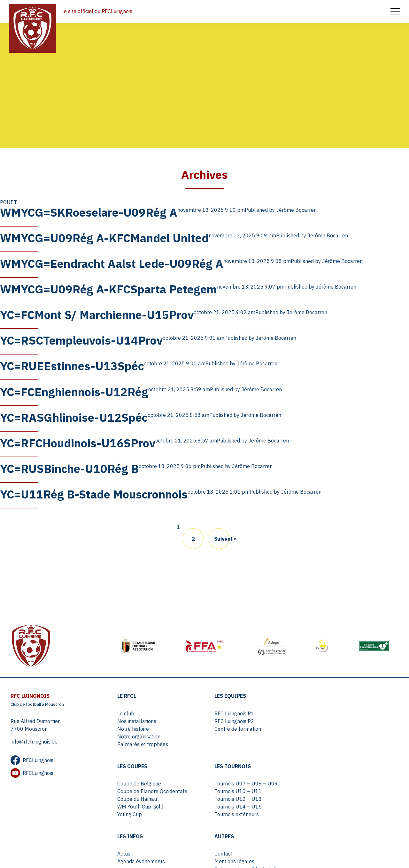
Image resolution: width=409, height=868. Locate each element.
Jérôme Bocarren (296, 212)
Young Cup (320, 744)
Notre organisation (139, 736)
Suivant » (222, 537)
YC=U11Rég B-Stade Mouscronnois (94, 493)
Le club (126, 713)
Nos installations (137, 721)
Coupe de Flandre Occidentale (343, 721)
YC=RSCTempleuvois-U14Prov (81, 341)
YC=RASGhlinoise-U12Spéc (74, 417)
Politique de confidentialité (339, 798)
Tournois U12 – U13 (141, 798)
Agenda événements (237, 791)
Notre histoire (133, 728)
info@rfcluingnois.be (34, 741)
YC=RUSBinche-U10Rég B (69, 467)
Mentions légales (328, 791)
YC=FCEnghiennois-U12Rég (74, 391)
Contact (317, 783)
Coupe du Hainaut (329, 728)
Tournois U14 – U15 (141, 806)
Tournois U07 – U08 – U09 (149, 783)
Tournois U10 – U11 (141, 791)
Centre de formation (236, 728)
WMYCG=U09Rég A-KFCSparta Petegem (108, 290)
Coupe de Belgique (330, 713)
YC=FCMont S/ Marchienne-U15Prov (97, 316)
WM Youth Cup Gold (331, 736)
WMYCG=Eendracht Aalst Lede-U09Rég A (112, 265)
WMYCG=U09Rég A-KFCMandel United (104, 240)
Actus (219, 783)
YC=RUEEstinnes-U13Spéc (72, 366)
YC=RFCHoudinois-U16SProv (78, 442)
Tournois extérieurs (140, 814)
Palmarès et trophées (143, 744)
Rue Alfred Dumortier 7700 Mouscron (35, 724)
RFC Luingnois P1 (233, 713)
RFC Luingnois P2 (233, 721)
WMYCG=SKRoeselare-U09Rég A (89, 215)
